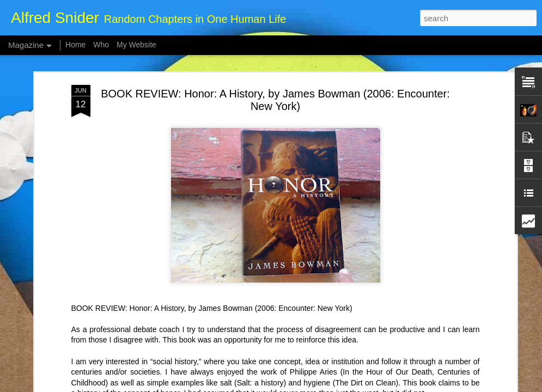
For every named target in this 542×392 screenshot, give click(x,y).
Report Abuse (337, 386)
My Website (136, 45)
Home (75, 45)
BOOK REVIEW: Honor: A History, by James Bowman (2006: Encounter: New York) (275, 63)
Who (101, 45)
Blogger (305, 386)
